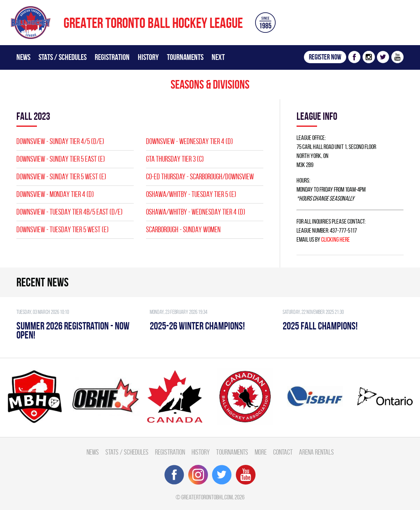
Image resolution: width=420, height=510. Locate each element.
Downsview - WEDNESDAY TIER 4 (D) (189, 141)
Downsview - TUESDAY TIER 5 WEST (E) (63, 230)
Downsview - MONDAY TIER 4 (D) (55, 194)
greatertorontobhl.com (207, 497)
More (261, 452)
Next (218, 57)
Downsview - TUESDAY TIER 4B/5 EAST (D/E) (70, 212)
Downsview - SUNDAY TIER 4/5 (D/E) (60, 141)
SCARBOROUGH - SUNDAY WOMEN (183, 230)
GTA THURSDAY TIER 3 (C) (175, 159)
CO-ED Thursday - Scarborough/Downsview (200, 177)
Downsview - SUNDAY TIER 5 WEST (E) (61, 177)
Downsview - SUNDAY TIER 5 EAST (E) (61, 159)
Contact (283, 452)
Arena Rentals (316, 452)
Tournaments (185, 57)
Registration (112, 57)
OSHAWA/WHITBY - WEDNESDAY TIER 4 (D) (196, 212)
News (23, 57)
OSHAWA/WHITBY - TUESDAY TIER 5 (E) (191, 194)
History (148, 57)
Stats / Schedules (63, 57)
